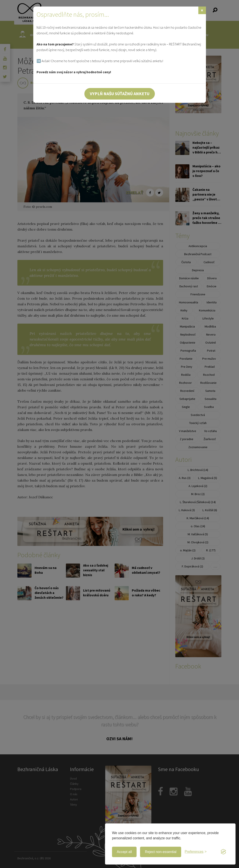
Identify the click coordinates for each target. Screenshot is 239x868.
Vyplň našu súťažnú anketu (120, 94)
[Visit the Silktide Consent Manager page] (223, 852)
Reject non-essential (161, 852)
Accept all (124, 852)
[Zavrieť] (202, 10)
